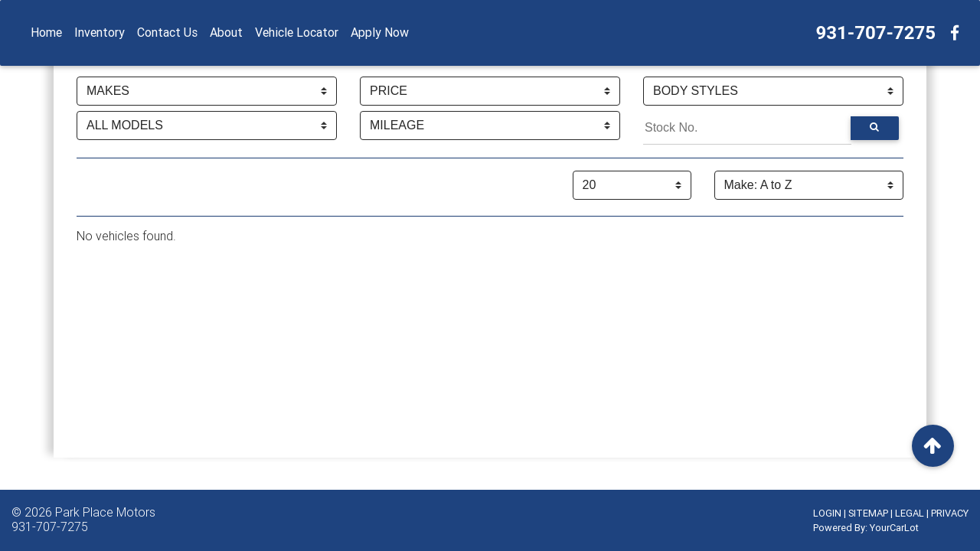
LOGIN (827, 513)
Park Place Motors (105, 512)
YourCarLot (894, 528)
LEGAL (910, 513)
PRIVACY (950, 513)
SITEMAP (868, 513)
